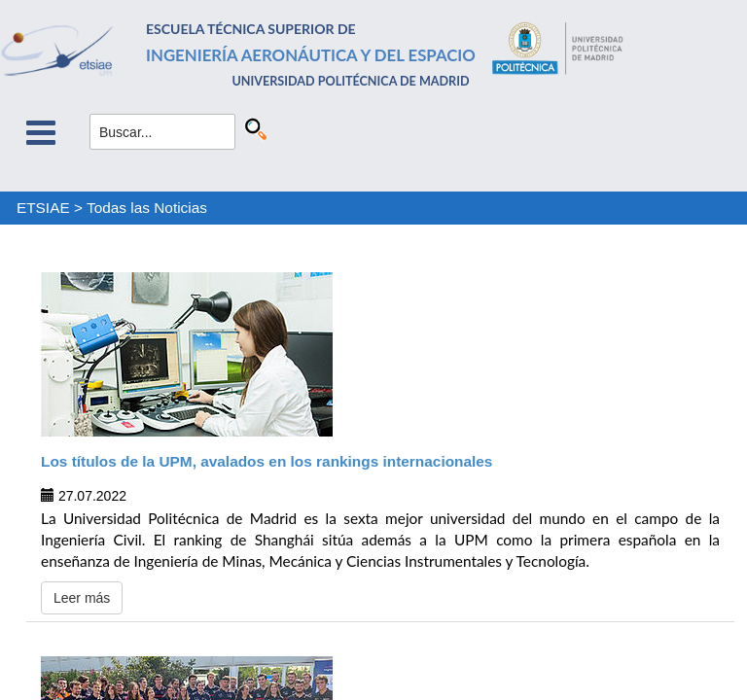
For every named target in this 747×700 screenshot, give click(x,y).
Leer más (82, 598)
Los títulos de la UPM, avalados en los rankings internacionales (267, 461)
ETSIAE (43, 208)
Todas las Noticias (147, 208)
